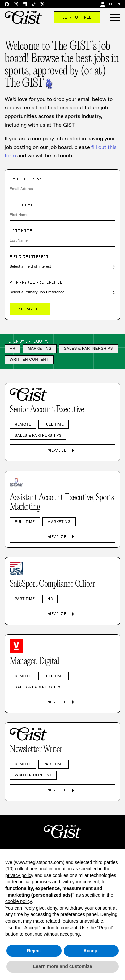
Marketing (40, 348)
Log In (113, 4)
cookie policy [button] (18, 901)
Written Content (29, 359)
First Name (22, 205)
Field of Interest (29, 257)
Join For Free (77, 17)
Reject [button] (34, 951)
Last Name (21, 231)
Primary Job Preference (36, 282)
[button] (115, 17)
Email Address (26, 179)
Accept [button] (91, 951)
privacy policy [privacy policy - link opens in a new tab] (19, 875)
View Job (62, 450)
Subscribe (30, 309)
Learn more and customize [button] (62, 966)
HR (12, 348)
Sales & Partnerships (88, 348)
